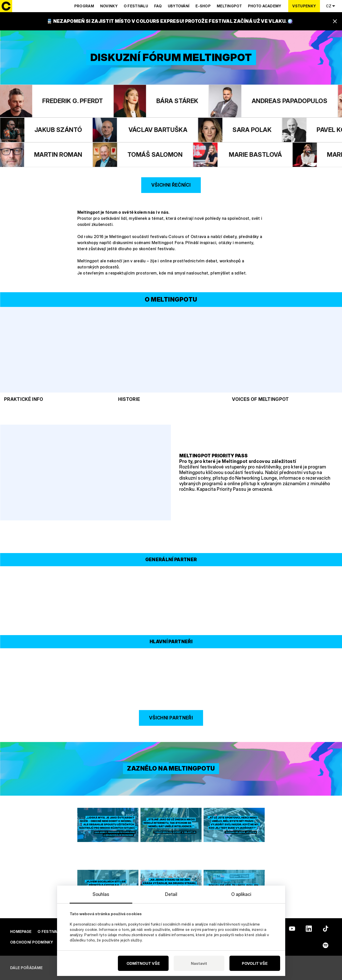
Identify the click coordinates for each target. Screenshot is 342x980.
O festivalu (136, 6)
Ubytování (179, 6)
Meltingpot (229, 6)
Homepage (21, 932)
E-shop (203, 6)
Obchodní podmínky (32, 942)
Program (84, 6)
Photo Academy (265, 6)
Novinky (109, 6)
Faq (158, 6)
